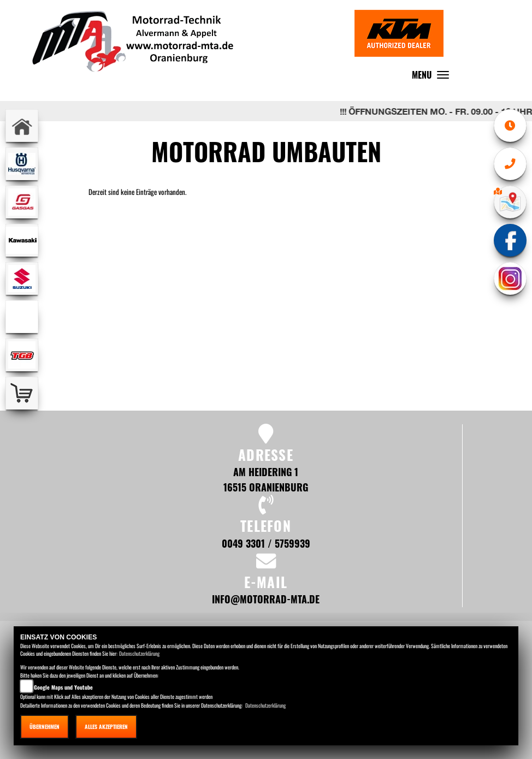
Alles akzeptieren (106, 727)
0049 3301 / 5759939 (266, 543)
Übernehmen (45, 727)
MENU (433, 77)
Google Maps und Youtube (63, 687)
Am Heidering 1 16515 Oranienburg (266, 479)
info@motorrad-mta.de (266, 599)
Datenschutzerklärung (139, 653)
